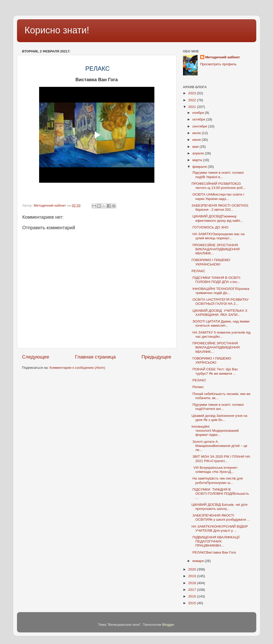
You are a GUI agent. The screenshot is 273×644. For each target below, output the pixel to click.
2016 (192, 596)
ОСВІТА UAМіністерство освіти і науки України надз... (218, 196)
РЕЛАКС (199, 271)
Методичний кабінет (223, 57)
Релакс (197, 387)
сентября (200, 126)
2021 (192, 107)
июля (197, 133)
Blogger (168, 625)
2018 (192, 583)
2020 (192, 569)
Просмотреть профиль (218, 64)
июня (197, 140)
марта (198, 160)
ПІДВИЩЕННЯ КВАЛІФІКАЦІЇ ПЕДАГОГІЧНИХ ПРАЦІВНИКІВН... (215, 541)
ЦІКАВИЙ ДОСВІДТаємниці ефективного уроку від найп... (217, 218)
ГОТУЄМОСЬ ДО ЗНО (210, 227)
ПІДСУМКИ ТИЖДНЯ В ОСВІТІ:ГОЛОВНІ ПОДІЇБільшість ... (220, 494)
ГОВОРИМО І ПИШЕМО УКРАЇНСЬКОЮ (211, 262)
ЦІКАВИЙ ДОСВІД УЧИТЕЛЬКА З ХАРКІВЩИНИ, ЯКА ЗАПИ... (219, 313)
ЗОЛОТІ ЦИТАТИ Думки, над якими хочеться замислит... (220, 323)
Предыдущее (156, 357)
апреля (199, 153)
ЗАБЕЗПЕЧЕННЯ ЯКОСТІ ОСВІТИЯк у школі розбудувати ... (221, 517)
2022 (192, 100)
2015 (192, 603)
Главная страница (95, 357)
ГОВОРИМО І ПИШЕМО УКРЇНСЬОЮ (211, 360)
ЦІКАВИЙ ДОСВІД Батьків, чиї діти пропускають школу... (219, 507)
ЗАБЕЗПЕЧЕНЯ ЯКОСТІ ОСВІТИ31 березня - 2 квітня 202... (220, 208)
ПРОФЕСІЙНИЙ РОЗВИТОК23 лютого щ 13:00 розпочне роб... (218, 186)
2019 (192, 576)
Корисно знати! (57, 30)
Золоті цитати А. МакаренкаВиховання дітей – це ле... (219, 446)
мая (196, 147)
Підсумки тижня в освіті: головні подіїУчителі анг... (217, 407)
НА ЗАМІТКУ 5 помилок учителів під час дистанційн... (221, 334)
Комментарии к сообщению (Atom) (77, 368)
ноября (199, 113)
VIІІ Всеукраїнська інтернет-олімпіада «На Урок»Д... (215, 470)
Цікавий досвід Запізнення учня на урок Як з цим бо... (219, 418)
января (199, 561)
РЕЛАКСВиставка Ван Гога (214, 552)
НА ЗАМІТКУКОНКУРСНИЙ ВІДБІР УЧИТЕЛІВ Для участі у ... (220, 528)
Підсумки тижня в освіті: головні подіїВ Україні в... (217, 175)
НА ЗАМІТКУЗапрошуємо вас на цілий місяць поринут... (218, 236)
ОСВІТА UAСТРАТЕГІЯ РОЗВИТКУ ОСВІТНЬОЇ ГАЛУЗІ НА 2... (220, 302)
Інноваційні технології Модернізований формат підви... (215, 431)
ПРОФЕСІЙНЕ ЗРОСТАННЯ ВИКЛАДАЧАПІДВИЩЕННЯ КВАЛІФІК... (215, 249)
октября (199, 119)
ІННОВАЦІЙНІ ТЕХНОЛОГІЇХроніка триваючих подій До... (220, 291)
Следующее (36, 357)
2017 (192, 590)
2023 (192, 93)
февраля (200, 167)
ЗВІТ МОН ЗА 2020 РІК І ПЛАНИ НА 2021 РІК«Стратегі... (221, 459)
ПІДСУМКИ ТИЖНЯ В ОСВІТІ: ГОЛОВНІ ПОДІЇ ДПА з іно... (216, 280)
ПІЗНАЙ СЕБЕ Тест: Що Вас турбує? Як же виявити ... (215, 371)
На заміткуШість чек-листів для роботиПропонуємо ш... (217, 480)
